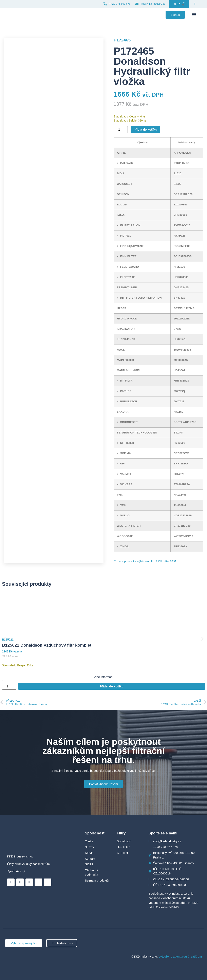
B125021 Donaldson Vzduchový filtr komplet (47, 645)
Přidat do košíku (145, 130)
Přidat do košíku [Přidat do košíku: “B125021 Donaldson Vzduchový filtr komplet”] (112, 686)
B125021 (8, 640)
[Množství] (121, 130)
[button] (194, 15)
